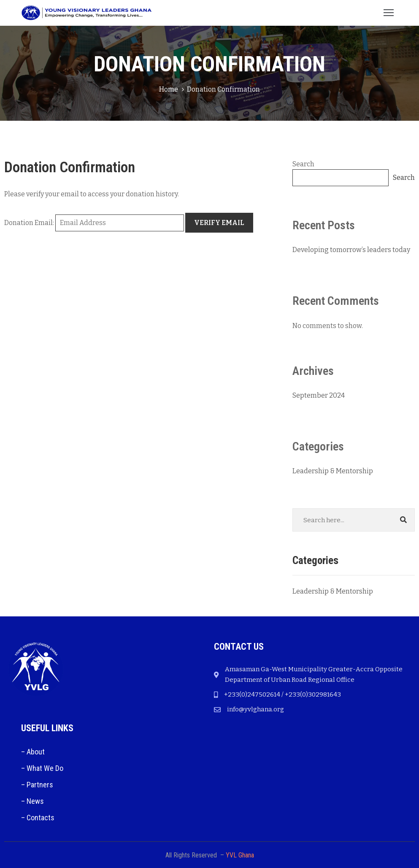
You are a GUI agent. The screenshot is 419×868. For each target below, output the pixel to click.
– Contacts (38, 818)
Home (169, 89)
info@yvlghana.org (255, 709)
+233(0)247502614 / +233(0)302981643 (282, 694)
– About (33, 752)
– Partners (37, 785)
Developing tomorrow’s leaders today (351, 250)
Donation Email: (29, 223)
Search (303, 164)
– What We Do (42, 768)
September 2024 (319, 395)
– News (32, 801)
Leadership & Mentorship (333, 471)
